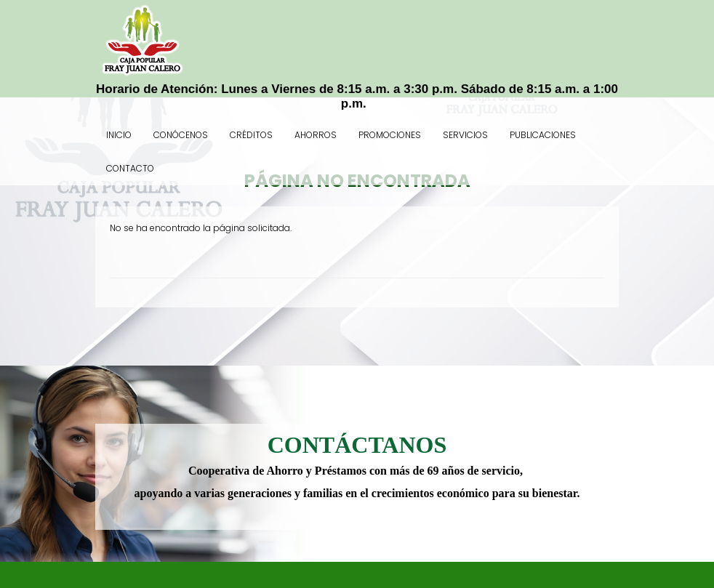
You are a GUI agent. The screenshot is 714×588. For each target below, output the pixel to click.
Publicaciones (543, 135)
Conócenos (181, 135)
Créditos (251, 135)
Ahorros (316, 135)
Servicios (465, 135)
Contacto (130, 168)
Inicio (119, 135)
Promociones (390, 135)
